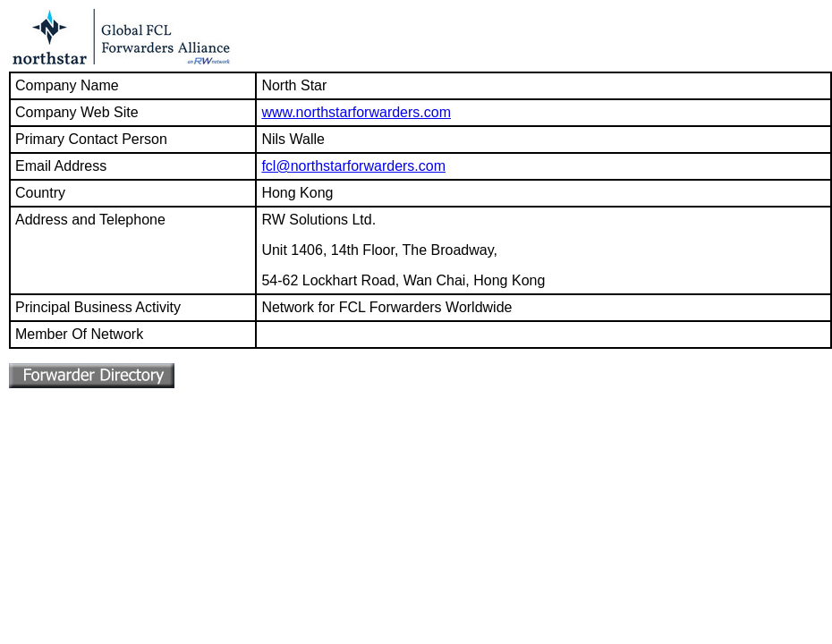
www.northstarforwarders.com (356, 112)
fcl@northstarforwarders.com (353, 166)
